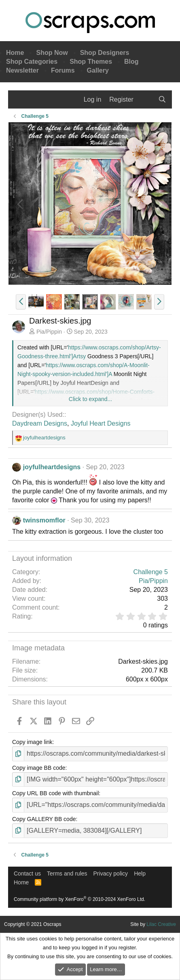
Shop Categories (32, 62)
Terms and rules (67, 873)
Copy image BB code (39, 768)
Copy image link (32, 742)
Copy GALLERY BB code (44, 819)
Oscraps (90, 23)
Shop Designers (105, 53)
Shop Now (52, 53)
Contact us (27, 873)
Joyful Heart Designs (101, 423)
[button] (21, 302)
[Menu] (19, 100)
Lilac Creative (161, 924)
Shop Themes (91, 62)
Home (15, 53)
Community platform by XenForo (79, 899)
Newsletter (22, 70)
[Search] (162, 100)
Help (140, 873)
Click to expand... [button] (90, 399)
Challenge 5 (151, 572)
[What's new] (146, 100)
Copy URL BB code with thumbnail (55, 793)
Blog (131, 62)
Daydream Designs (40, 423)
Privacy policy (111, 873)
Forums (63, 70)
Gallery (98, 70)
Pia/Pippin (49, 332)
